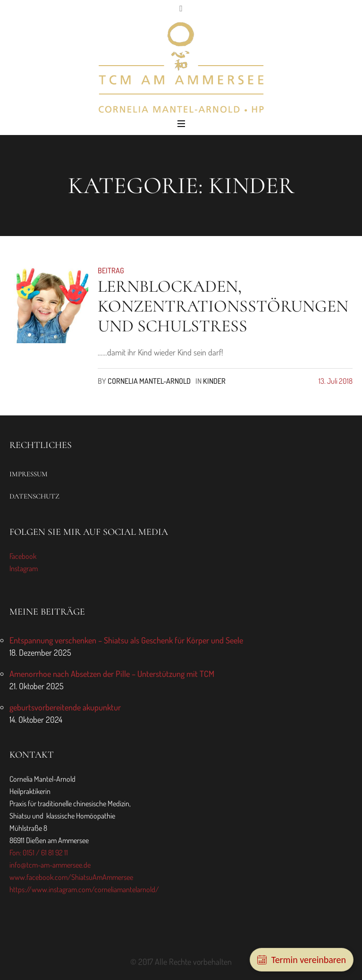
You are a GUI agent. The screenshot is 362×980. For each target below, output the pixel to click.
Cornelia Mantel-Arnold (149, 381)
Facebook (23, 556)
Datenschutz (34, 496)
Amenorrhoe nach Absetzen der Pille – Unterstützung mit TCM (112, 674)
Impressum (29, 474)
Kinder (214, 381)
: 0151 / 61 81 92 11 (44, 853)
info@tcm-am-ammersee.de (50, 865)
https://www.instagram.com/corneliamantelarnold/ (84, 889)
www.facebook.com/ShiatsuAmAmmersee (71, 877)
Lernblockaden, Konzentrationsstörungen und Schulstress (223, 306)
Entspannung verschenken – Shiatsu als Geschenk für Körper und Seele (126, 640)
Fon (15, 853)
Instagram (24, 568)
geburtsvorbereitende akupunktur (65, 707)
